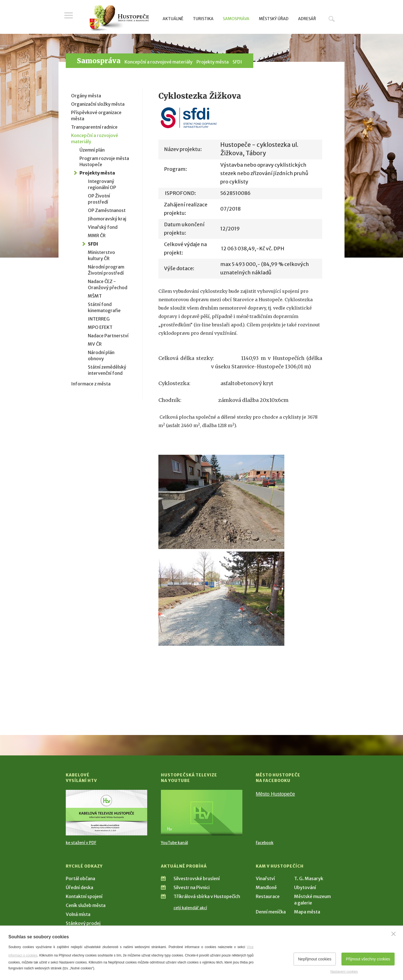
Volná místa (78, 914)
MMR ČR (97, 235)
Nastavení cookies (344, 972)
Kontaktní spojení (84, 896)
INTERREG (99, 319)
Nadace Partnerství (108, 336)
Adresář (307, 19)
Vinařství (265, 878)
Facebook (265, 843)
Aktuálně (173, 19)
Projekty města (213, 62)
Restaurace (268, 896)
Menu (70, 17)
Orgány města (86, 96)
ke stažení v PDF (81, 843)
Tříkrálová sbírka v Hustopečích (207, 896)
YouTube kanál (174, 843)
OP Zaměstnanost (107, 210)
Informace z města (91, 384)
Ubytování (305, 887)
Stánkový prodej (83, 923)
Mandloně (266, 887)
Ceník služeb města (86, 905)
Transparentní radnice (94, 127)
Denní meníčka (271, 912)
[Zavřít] (393, 934)
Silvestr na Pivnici (192, 887)
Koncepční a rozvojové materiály (159, 62)
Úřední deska (79, 887)
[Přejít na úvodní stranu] (119, 18)
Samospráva (236, 19)
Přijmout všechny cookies (368, 959)
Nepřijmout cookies (315, 959)
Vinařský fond (103, 227)
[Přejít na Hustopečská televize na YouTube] (202, 813)
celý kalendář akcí (190, 908)
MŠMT (95, 296)
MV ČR (95, 344)
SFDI (237, 62)
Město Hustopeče (275, 794)
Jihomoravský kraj (107, 219)
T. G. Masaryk (309, 878)
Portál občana (80, 878)
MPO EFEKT (100, 327)
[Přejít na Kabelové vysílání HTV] (106, 813)
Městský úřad (274, 19)
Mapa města (307, 912)
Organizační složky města (98, 104)
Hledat (332, 19)
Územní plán (92, 150)
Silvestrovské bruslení (197, 878)
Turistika (203, 19)
